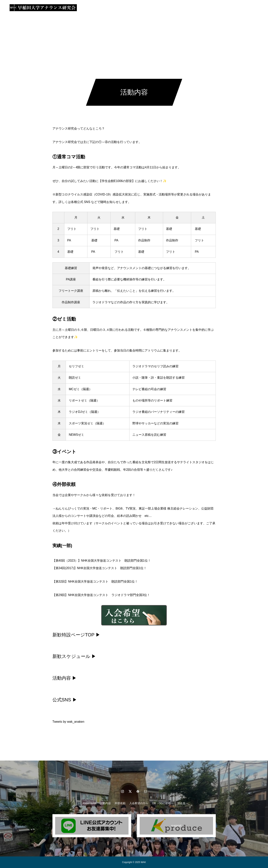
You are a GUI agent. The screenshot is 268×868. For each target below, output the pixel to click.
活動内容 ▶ (65, 678)
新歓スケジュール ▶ (74, 656)
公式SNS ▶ (65, 700)
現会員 (191, 8)
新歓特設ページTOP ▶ (76, 635)
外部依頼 (118, 8)
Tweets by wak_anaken (68, 722)
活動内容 (100, 8)
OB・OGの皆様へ (168, 8)
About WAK (80, 8)
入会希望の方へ (141, 8)
